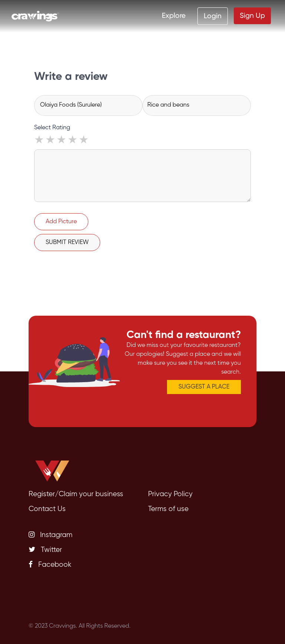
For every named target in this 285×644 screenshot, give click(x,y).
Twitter (45, 550)
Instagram (50, 535)
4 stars (73, 141)
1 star (40, 141)
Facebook (50, 565)
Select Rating (52, 128)
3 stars (62, 141)
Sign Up (252, 15)
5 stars (84, 141)
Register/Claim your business (76, 494)
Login (213, 16)
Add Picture (61, 222)
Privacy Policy (170, 494)
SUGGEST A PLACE (204, 387)
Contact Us (47, 509)
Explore (174, 15)
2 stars (51, 141)
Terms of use (168, 509)
